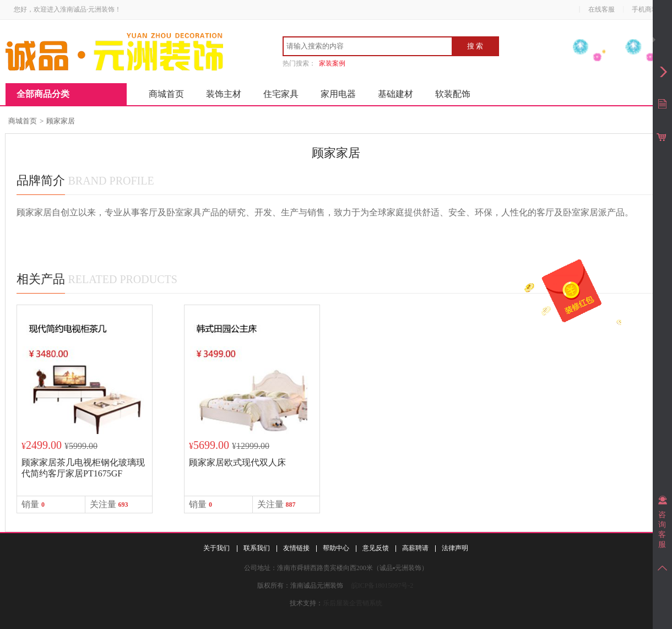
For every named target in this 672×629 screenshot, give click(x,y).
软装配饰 (453, 94)
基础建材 (395, 94)
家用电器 (338, 94)
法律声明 (455, 548)
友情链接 (296, 548)
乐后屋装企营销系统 (353, 603)
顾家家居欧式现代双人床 (237, 462)
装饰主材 (224, 94)
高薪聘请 (415, 548)
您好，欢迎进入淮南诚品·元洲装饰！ (67, 9)
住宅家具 (281, 94)
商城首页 (166, 94)
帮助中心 (336, 548)
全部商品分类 (43, 94)
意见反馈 (376, 548)
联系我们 (257, 548)
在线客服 (601, 9)
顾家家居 (61, 121)
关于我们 (216, 548)
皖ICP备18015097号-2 (383, 585)
